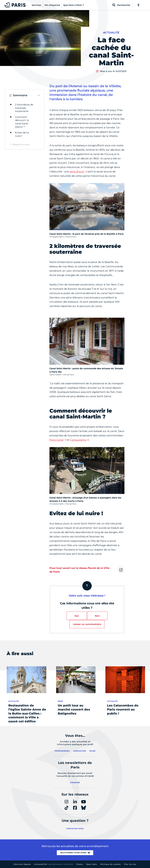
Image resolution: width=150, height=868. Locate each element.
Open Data (92, 864)
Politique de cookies (110, 864)
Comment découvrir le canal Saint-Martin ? (22, 122)
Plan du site (130, 864)
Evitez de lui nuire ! (22, 134)
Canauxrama (78, 440)
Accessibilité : (54, 864)
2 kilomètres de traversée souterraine (24, 108)
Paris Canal (56, 440)
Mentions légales (22, 864)
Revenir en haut (21, 144)
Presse (80, 864)
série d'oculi (77, 171)
